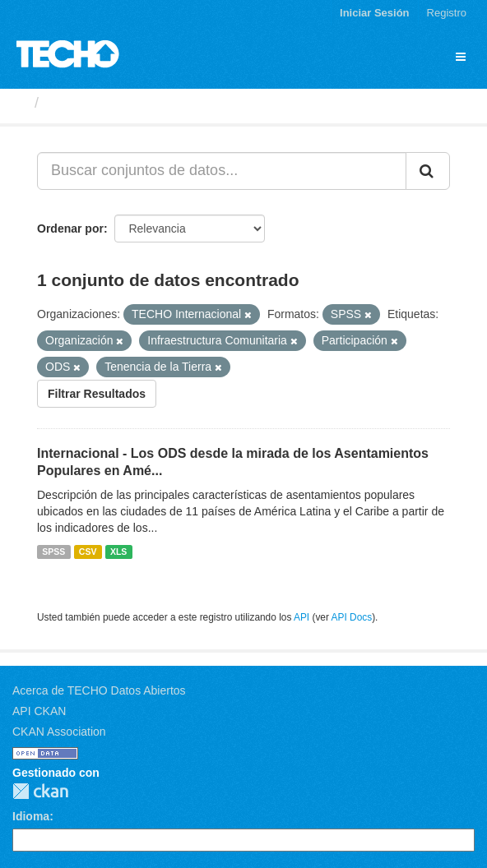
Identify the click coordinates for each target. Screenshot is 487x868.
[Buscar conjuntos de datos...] (222, 171)
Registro (447, 13)
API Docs (352, 617)
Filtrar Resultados (97, 394)
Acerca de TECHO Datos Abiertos (99, 690)
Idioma (31, 816)
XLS (118, 552)
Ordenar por (70, 229)
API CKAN (39, 711)
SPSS (53, 552)
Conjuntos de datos (116, 103)
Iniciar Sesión (375, 13)
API (301, 617)
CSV (88, 552)
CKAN (40, 791)
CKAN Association (59, 732)
